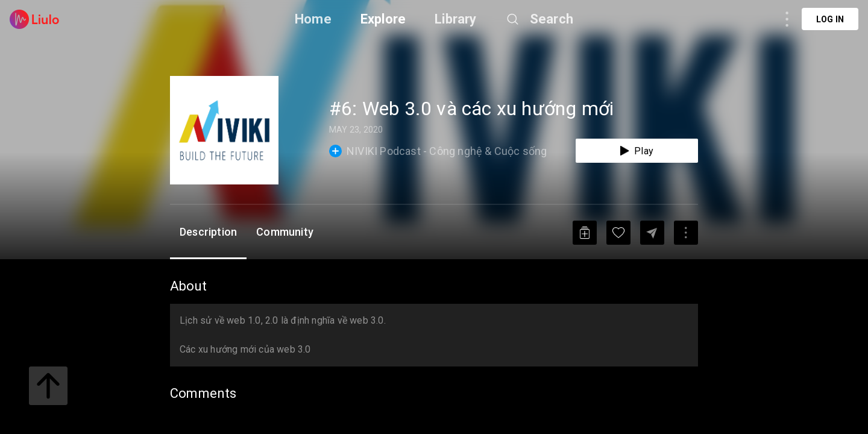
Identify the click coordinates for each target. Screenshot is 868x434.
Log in (830, 19)
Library (455, 19)
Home (313, 19)
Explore (383, 19)
